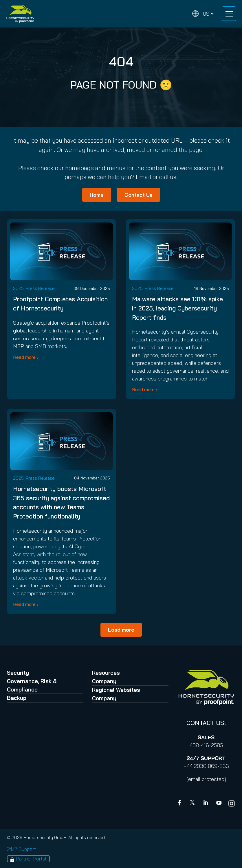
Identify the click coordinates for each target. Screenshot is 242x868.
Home (97, 195)
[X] (193, 803)
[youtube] (219, 803)
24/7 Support (21, 849)
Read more (24, 357)
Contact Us (139, 195)
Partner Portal (31, 859)
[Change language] (203, 14)
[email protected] (206, 779)
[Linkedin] (206, 803)
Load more (121, 630)
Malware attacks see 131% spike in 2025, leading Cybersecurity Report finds (177, 308)
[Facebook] (181, 803)
